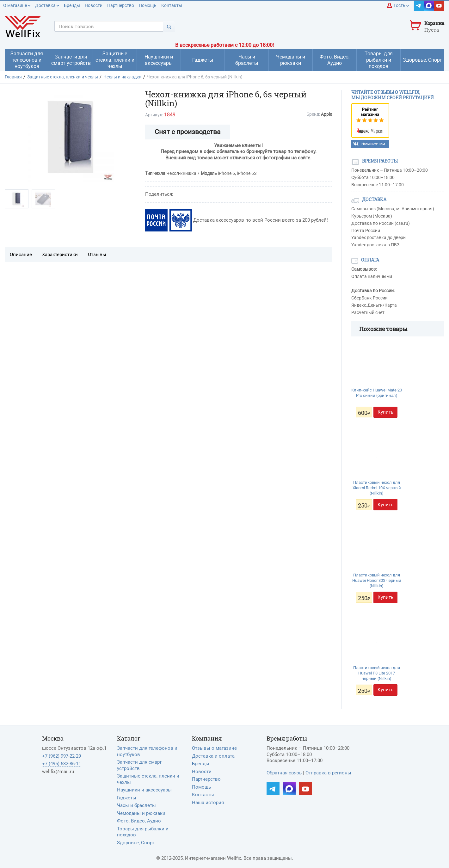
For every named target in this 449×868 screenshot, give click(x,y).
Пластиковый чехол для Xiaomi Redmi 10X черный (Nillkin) (377, 488)
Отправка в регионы (328, 773)
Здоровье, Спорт (136, 843)
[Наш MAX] (429, 6)
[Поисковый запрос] (109, 26)
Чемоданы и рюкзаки (141, 813)
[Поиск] (169, 26)
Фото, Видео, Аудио (139, 821)
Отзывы (97, 255)
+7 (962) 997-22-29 (62, 756)
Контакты (172, 5)
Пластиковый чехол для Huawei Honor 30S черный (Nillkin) (377, 580)
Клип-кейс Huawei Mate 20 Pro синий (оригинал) (377, 393)
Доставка (47, 5)
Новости (94, 5)
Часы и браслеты (136, 805)
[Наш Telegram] (419, 6)
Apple (326, 114)
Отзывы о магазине (214, 748)
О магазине (17, 5)
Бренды (72, 5)
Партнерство (121, 5)
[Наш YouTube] (439, 6)
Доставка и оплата (213, 756)
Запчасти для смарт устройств (139, 765)
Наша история (208, 803)
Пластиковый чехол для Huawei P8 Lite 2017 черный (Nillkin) (377, 673)
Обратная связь (284, 773)
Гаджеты (127, 798)
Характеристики (60, 255)
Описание (21, 255)
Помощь (148, 5)
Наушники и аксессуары (144, 790)
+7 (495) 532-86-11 (62, 764)
